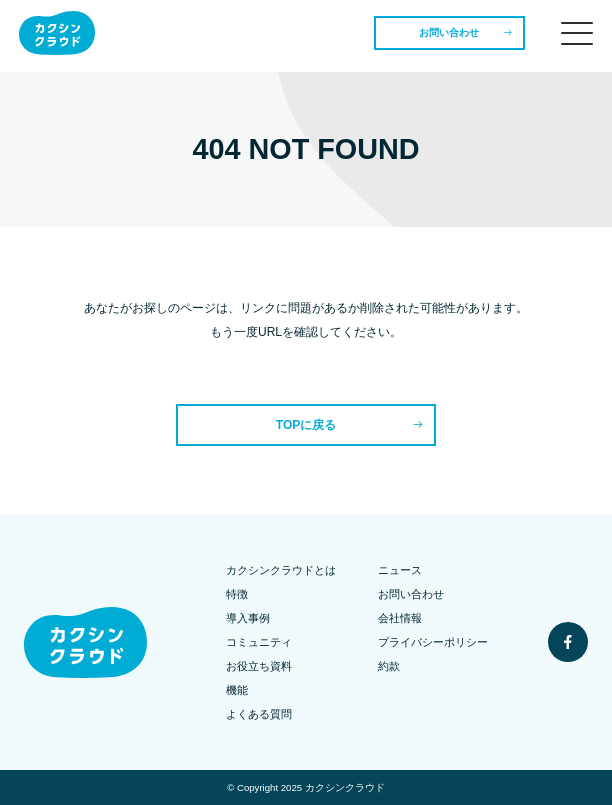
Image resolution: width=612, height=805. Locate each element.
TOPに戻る (306, 425)
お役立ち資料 (259, 666)
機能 (237, 690)
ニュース (400, 570)
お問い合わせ (449, 32)
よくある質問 (259, 714)
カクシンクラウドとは (281, 570)
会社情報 (400, 618)
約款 (389, 666)
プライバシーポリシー (433, 642)
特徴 (237, 594)
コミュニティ (259, 642)
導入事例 (248, 618)
